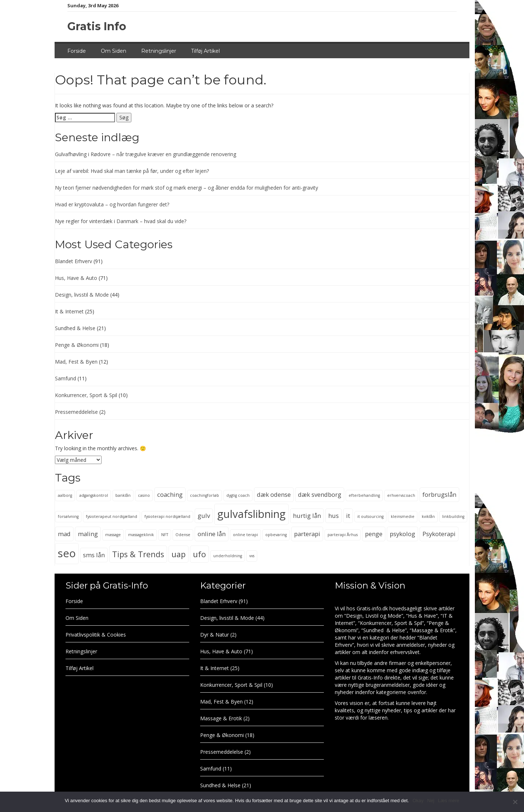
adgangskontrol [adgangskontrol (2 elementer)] (94, 495)
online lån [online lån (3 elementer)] (212, 534)
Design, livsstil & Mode (82, 295)
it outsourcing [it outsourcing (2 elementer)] (370, 516)
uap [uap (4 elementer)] (178, 554)
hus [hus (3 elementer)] (334, 516)
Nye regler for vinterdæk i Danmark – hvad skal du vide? (121, 221)
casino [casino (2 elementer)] (144, 495)
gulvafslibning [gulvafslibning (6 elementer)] (251, 514)
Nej (431, 801)
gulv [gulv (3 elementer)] (204, 516)
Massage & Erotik (221, 718)
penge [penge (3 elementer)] (374, 534)
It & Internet (69, 311)
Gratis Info (97, 26)
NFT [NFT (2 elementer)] (165, 535)
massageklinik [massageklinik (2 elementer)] (141, 535)
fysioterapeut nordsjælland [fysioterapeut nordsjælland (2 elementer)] (112, 516)
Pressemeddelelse (76, 412)
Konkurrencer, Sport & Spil (86, 395)
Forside (77, 51)
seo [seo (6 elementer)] (67, 553)
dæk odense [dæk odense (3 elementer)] (274, 494)
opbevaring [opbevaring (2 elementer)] (276, 535)
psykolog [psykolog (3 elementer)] (402, 534)
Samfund (65, 378)
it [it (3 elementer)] (348, 516)
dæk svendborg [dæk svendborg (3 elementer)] (320, 494)
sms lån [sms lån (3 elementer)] (94, 555)
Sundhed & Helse (75, 328)
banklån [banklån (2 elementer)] (123, 495)
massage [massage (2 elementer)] (113, 535)
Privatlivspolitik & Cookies (96, 635)
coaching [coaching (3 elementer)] (170, 494)
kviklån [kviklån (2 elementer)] (428, 516)
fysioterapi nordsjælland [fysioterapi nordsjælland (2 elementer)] (167, 516)
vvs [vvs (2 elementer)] (252, 556)
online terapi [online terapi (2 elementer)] (245, 535)
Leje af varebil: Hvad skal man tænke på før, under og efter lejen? (132, 171)
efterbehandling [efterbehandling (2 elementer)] (364, 495)
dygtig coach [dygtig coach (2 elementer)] (238, 495)
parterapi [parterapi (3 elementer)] (307, 534)
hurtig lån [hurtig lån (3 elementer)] (307, 516)
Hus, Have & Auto (76, 278)
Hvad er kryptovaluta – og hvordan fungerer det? (112, 204)
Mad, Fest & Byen (76, 362)
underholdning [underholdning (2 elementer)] (228, 556)
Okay (418, 801)
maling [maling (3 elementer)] (88, 534)
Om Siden (114, 51)
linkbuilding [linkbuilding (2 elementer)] (453, 516)
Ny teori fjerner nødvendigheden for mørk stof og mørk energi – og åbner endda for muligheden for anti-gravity (186, 188)
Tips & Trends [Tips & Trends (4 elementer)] (138, 554)
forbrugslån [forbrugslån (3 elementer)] (439, 494)
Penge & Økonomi (77, 345)
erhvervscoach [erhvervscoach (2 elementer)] (401, 495)
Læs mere (448, 801)
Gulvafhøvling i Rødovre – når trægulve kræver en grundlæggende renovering (146, 154)
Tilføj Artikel (205, 51)
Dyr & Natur (215, 635)
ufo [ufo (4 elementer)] (199, 554)
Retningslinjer (159, 51)
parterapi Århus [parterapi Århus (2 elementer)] (343, 535)
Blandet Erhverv (74, 261)
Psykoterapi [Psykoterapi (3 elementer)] (439, 534)
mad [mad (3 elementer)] (64, 534)
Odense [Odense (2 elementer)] (183, 535)
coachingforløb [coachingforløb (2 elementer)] (205, 495)
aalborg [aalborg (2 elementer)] (65, 495)
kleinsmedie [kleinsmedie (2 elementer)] (403, 516)
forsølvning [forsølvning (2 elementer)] (68, 516)
